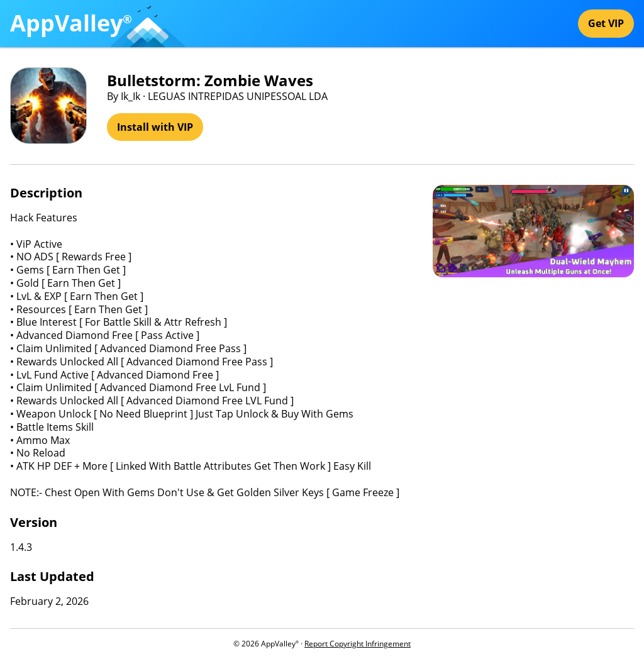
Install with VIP (155, 127)
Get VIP (606, 23)
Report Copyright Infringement (358, 644)
